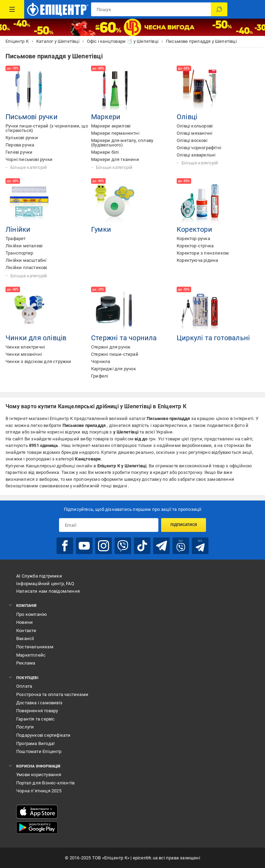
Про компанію (32, 614)
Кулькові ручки (22, 138)
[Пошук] (219, 9)
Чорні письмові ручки (29, 159)
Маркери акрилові (111, 126)
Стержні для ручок (111, 347)
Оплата (24, 686)
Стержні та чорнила (124, 338)
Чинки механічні (24, 354)
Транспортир (19, 253)
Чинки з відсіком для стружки (38, 361)
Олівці (187, 117)
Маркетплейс (31, 655)
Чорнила (101, 361)
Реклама (26, 663)
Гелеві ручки (19, 152)
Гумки (101, 229)
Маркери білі (105, 152)
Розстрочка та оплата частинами (52, 694)
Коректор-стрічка (195, 246)
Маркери (106, 117)
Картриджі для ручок (114, 369)
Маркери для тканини (115, 159)
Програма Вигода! (35, 743)
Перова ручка (20, 145)
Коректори (194, 229)
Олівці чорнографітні (199, 148)
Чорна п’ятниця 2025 (39, 791)
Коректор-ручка (193, 239)
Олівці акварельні (196, 155)
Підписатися (184, 525)
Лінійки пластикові (26, 268)
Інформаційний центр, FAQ (45, 584)
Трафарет (16, 239)
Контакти (26, 631)
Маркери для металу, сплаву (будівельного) (122, 143)
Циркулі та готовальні (213, 338)
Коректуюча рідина (197, 260)
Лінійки (18, 229)
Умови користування (39, 775)
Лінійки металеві (24, 246)
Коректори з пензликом (203, 253)
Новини (24, 622)
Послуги (25, 727)
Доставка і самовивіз (39, 703)
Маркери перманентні (115, 133)
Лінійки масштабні (26, 260)
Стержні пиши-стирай (115, 354)
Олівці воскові (192, 140)
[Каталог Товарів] (12, 9)
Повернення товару (37, 711)
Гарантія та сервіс (36, 719)
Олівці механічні (194, 133)
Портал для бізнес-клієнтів (45, 783)
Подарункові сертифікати (43, 735)
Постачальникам (35, 647)
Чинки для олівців (36, 338)
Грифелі (100, 376)
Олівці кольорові (195, 126)
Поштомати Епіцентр (39, 751)
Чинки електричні (25, 347)
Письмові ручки (32, 117)
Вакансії (25, 638)
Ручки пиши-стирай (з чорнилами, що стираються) (47, 128)
